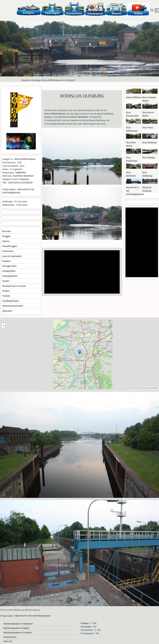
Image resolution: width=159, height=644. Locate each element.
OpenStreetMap (144, 388)
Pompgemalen (9, 266)
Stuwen (6, 291)
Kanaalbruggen (10, 246)
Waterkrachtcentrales (13, 306)
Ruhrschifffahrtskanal (55, 114)
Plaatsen (6, 261)
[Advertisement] (81, 272)
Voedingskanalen (11, 301)
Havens (6, 241)
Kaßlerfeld (21, 173)
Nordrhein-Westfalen (78, 117)
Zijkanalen (7, 311)
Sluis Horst (148, 127)
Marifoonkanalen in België (16, 628)
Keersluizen (8, 251)
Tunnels (6, 296)
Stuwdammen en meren (14, 286)
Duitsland (24, 179)
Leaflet (133, 388)
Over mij (8, 641)
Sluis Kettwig (148, 157)
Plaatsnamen (10, 637)
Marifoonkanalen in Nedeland (18, 624)
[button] (79, 352)
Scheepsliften (9, 271)
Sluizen (6, 281)
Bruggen (6, 236)
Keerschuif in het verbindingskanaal (33, 616)
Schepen (85, 623)
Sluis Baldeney (149, 142)
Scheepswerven (10, 276)
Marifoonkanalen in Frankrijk (17, 632)
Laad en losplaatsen (12, 256)
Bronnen (7, 231)
